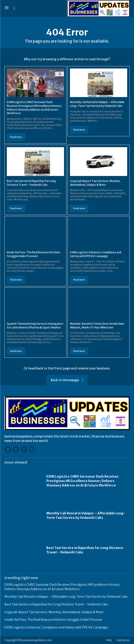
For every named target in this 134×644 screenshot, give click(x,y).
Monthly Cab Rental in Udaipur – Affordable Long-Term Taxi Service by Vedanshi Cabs (86, 515)
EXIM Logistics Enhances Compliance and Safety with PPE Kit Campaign (56, 627)
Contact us (123, 640)
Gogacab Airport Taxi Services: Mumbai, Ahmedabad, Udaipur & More (54, 612)
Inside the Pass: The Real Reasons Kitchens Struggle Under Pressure (53, 620)
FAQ (109, 640)
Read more (16, 137)
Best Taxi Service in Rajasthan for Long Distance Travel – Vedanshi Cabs (56, 604)
